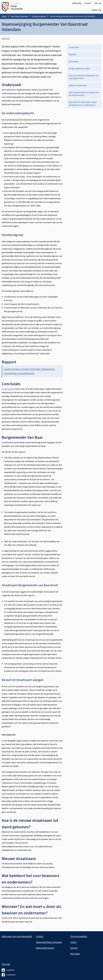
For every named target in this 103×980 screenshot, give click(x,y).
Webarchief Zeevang (45, 948)
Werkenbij (77, 3)
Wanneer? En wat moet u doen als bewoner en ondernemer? (83, 104)
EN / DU (98, 3)
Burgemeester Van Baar (79, 69)
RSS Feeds (75, 954)
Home (4, 16)
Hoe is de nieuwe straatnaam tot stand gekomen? (83, 77)
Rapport (73, 54)
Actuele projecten (39, 16)
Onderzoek (74, 47)
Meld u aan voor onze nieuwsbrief (17, 936)
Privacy (74, 942)
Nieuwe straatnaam (78, 85)
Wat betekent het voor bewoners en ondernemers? (84, 94)
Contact (88, 3)
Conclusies (74, 62)
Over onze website (79, 936)
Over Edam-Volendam (19, 16)
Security (74, 948)
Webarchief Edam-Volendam (49, 942)
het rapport (9, 389)
